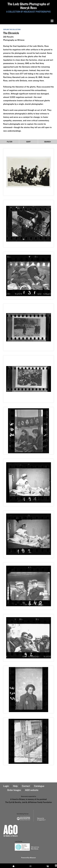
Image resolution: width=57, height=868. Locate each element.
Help (15, 786)
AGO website (32, 790)
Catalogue (39, 786)
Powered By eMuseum (28, 858)
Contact (26, 786)
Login (6, 786)
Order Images (14, 790)
